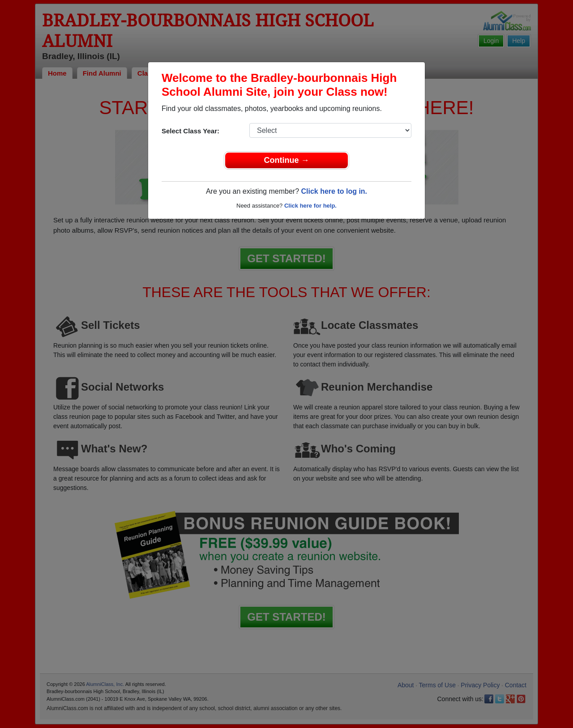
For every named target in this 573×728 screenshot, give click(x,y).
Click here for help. (310, 206)
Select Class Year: (190, 131)
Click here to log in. (334, 191)
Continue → (287, 160)
